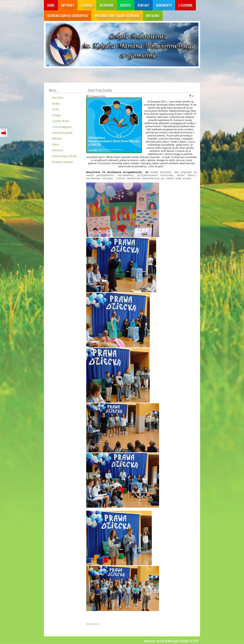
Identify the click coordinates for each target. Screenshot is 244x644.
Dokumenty (164, 5)
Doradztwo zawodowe (63, 162)
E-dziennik (186, 5)
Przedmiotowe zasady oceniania (117, 16)
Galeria (56, 144)
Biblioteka (57, 138)
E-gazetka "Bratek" (61, 121)
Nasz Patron (58, 98)
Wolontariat (58, 150)
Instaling (153, 16)
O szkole (87, 5)
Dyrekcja (56, 103)
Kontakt (144, 5)
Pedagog (56, 115)
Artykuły (68, 5)
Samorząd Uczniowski (62, 133)
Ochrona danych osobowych (68, 16)
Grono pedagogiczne (62, 127)
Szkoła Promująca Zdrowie (64, 156)
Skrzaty (55, 109)
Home (51, 5)
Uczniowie (107, 5)
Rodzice (126, 5)
